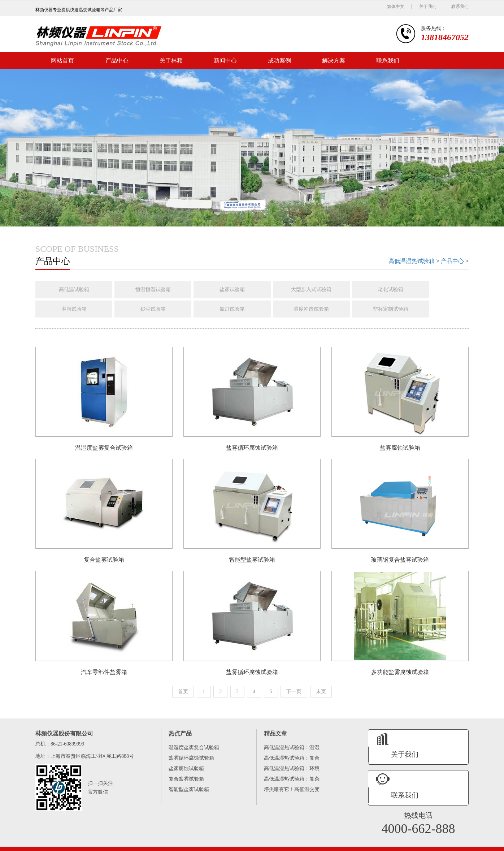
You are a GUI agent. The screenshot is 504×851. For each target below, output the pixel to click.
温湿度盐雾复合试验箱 (194, 751)
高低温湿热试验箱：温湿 (292, 751)
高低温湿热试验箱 (412, 261)
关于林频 (171, 61)
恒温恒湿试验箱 (157, 290)
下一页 (294, 695)
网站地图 (433, 841)
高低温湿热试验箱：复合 (292, 762)
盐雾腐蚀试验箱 (186, 772)
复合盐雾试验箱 (186, 783)
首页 (183, 695)
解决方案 (334, 61)
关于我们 (428, 7)
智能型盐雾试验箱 (189, 793)
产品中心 (117, 61)
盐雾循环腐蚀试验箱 (191, 762)
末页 (321, 695)
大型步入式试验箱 (320, 290)
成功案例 (279, 61)
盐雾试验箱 (238, 290)
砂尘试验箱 (157, 309)
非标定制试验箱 (401, 309)
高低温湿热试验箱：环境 (292, 772)
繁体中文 (396, 7)
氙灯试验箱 (238, 309)
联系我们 (460, 7)
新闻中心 (225, 61)
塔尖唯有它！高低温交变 (292, 793)
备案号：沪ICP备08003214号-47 (394, 841)
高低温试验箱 (75, 290)
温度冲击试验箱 (320, 309)
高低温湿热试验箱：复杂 (292, 783)
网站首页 (62, 61)
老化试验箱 (401, 290)
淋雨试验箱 (75, 309)
